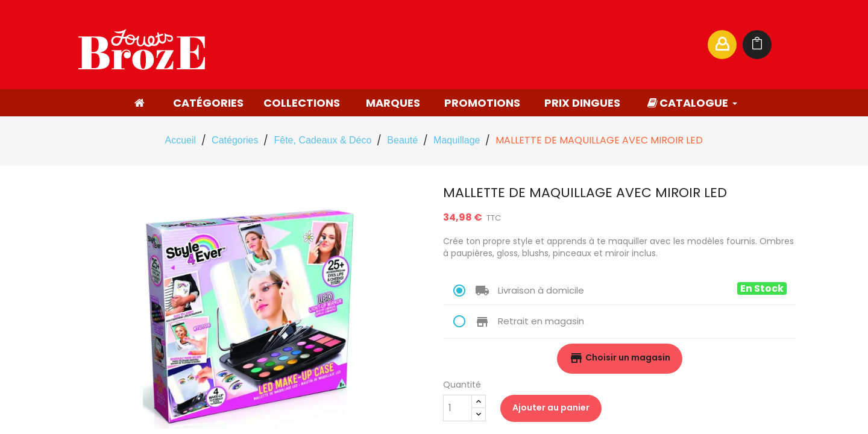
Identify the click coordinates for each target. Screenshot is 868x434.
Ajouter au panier (551, 407)
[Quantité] (458, 408)
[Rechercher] (581, 45)
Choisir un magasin (620, 358)
